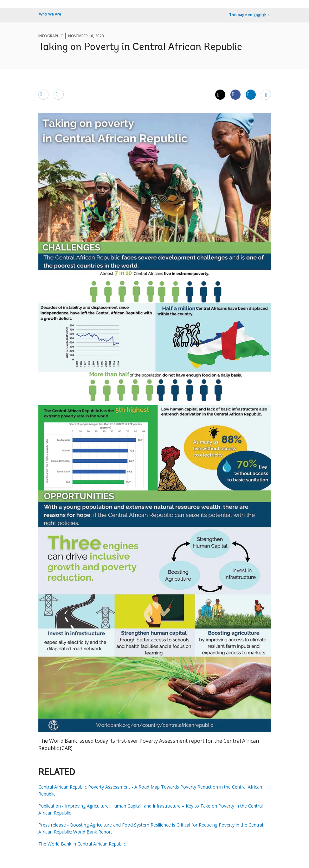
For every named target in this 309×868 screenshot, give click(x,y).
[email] (43, 94)
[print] (59, 94)
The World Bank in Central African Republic (82, 844)
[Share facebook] (235, 94)
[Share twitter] (220, 95)
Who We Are (50, 14)
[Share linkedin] (251, 94)
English (260, 15)
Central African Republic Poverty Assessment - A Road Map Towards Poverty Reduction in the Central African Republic (150, 790)
